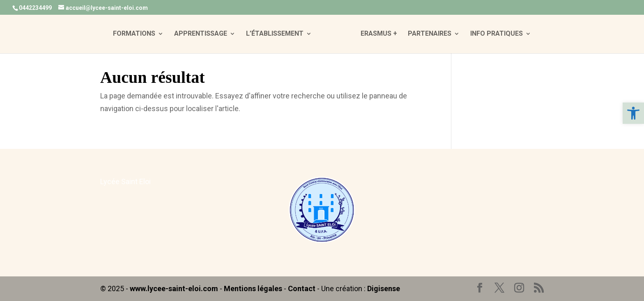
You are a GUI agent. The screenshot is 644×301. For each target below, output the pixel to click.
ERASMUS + (379, 34)
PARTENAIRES (430, 34)
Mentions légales (253, 288)
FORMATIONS (134, 34)
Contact (302, 288)
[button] (633, 113)
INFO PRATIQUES (497, 34)
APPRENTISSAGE (201, 34)
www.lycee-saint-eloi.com (174, 288)
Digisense (384, 288)
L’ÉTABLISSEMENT (275, 34)
